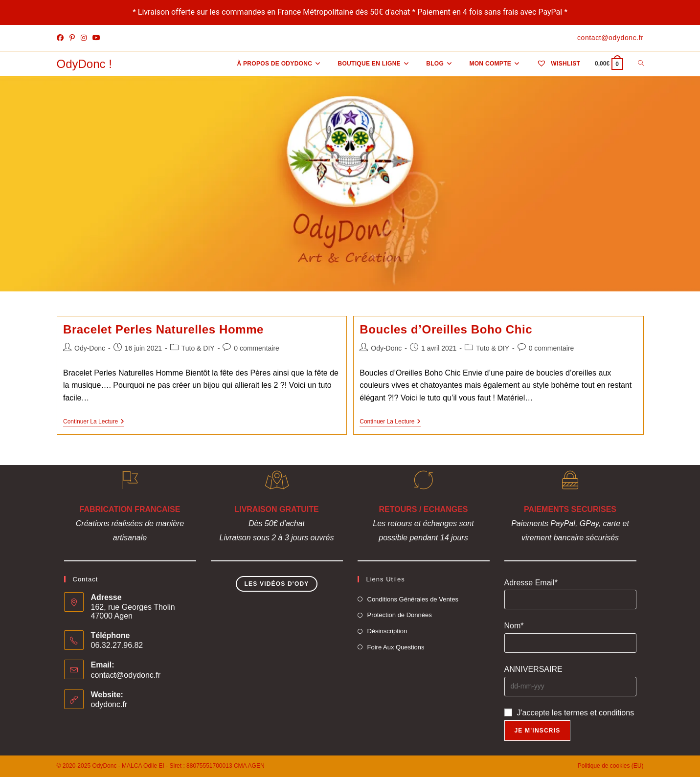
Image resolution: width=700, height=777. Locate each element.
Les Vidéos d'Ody (276, 584)
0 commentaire (257, 348)
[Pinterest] (72, 38)
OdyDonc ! (84, 64)
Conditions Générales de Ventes (413, 599)
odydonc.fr (109, 704)
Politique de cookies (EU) (611, 766)
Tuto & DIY (198, 348)
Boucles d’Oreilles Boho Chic (446, 329)
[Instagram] (84, 38)
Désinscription (387, 631)
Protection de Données (400, 615)
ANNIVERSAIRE (533, 669)
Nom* (514, 626)
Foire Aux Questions (396, 647)
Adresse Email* (531, 583)
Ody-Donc (90, 348)
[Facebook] (62, 38)
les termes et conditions (593, 713)
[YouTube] (96, 38)
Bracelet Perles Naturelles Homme (163, 329)
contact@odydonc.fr (126, 675)
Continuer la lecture (94, 422)
